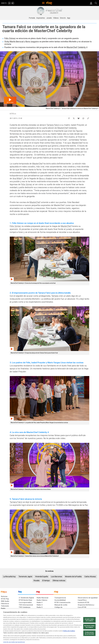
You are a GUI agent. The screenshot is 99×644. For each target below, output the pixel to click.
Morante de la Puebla (73, 577)
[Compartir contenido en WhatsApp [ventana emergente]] (83, 118)
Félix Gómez (10, 38)
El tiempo (46, 580)
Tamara (55, 296)
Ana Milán (17, 179)
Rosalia (37, 580)
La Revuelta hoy (9, 577)
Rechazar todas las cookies (89, 633)
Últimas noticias (59, 580)
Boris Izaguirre (32, 42)
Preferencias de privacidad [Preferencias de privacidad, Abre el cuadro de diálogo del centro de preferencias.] (89, 640)
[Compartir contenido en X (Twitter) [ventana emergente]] (74, 118)
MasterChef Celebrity (67, 128)
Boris (42, 179)
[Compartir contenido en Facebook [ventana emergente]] (69, 118)
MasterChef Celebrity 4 (77, 47)
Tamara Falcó (53, 125)
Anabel (49, 179)
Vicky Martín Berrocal (14, 42)
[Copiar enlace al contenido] (88, 118)
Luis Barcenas (57, 577)
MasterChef (77, 143)
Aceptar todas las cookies (89, 626)
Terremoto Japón (25, 577)
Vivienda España (42, 577)
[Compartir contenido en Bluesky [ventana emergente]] (79, 118)
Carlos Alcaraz (90, 577)
